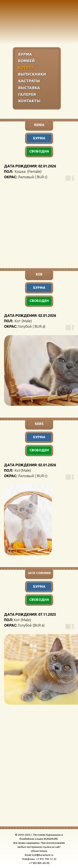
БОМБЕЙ (26, 61)
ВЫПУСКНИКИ (32, 74)
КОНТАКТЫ (29, 101)
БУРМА (25, 54)
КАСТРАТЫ (29, 81)
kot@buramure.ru (43, 855)
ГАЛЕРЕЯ (27, 94)
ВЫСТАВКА (29, 88)
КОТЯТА (26, 68)
